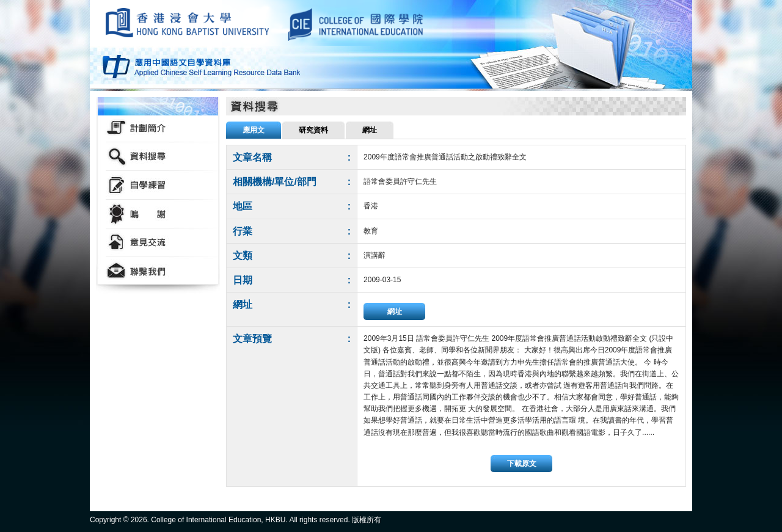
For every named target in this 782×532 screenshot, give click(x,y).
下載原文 (522, 464)
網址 (395, 312)
